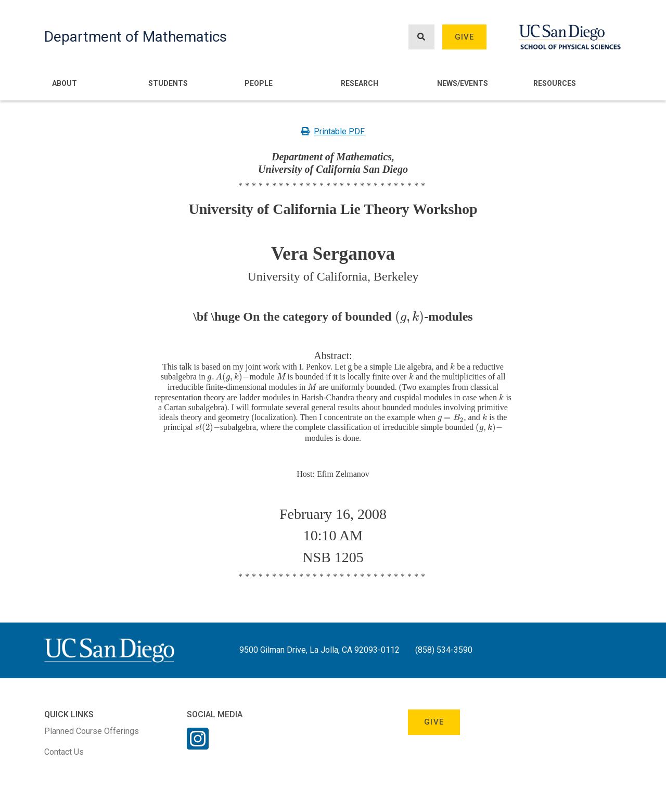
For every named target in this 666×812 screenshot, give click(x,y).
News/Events (463, 83)
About (65, 83)
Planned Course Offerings (92, 731)
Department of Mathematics (136, 37)
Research (360, 83)
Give (465, 37)
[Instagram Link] (198, 745)
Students (168, 83)
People (259, 83)
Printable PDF (333, 131)
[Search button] (421, 37)
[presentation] (410, 316)
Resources (555, 83)
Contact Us (64, 752)
